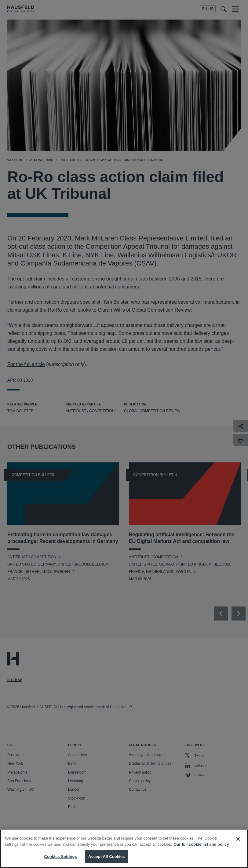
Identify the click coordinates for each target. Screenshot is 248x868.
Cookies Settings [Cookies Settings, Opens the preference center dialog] (60, 862)
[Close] (238, 844)
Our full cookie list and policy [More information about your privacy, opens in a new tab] (201, 850)
